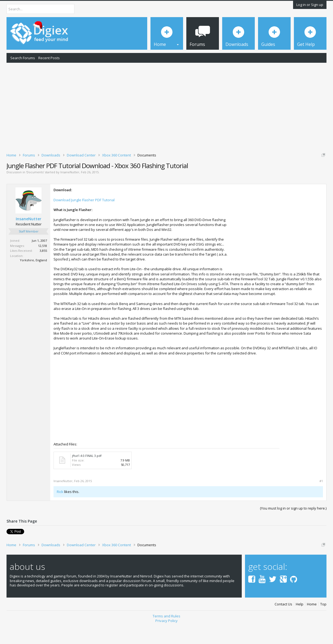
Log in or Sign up (310, 5)
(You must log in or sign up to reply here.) (293, 527)
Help (300, 623)
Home (312, 623)
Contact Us (283, 623)
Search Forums (23, 58)
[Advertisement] (166, 107)
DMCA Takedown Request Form (155, 171)
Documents (35, 191)
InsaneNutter (70, 191)
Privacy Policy (166, 639)
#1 (321, 500)
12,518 (43, 264)
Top (323, 623)
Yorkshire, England (33, 279)
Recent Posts (49, 58)
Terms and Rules (166, 635)
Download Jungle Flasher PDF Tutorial (84, 219)
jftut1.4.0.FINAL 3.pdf (87, 474)
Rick (60, 510)
